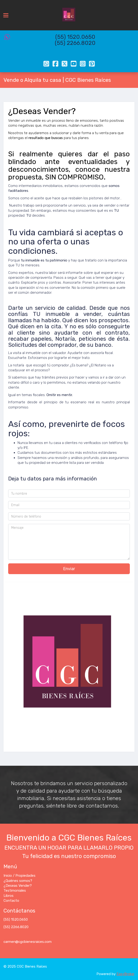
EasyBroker (126, 974)
